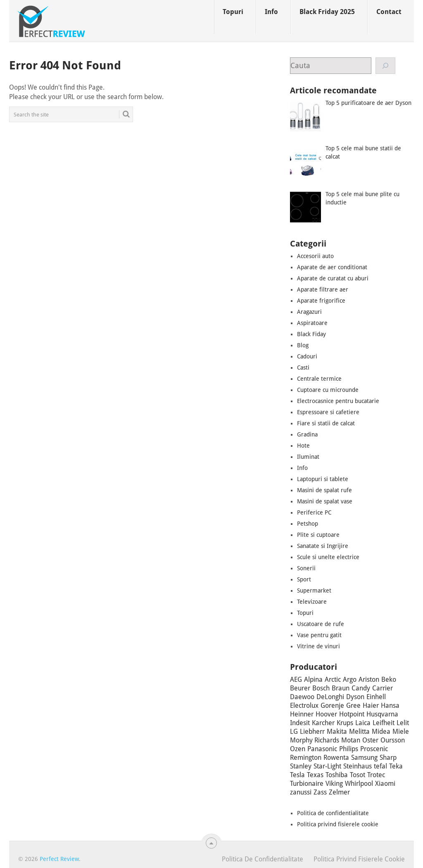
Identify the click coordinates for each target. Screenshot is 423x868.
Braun (341, 688)
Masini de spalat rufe (324, 490)
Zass (320, 792)
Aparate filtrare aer (323, 289)
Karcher (323, 723)
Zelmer (339, 792)
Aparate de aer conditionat (332, 267)
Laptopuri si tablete (323, 479)
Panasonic (322, 749)
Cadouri (307, 356)
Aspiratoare (312, 323)
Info (271, 12)
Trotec (376, 775)
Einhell (376, 697)
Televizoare (312, 602)
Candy (361, 688)
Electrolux (304, 706)
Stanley (301, 766)
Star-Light (327, 766)
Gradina (307, 434)
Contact (389, 12)
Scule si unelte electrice (328, 557)
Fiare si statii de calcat (326, 423)
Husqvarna (382, 714)
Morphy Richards (315, 740)
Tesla (297, 775)
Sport (304, 579)
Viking (334, 784)
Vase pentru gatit (319, 635)
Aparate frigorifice (321, 301)
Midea (381, 732)
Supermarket (314, 591)
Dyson (355, 697)
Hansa (390, 706)
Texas (315, 775)
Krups (345, 723)
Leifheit (384, 723)
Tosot (358, 775)
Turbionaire (307, 784)
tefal (380, 766)
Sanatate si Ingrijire (323, 546)
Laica (363, 723)
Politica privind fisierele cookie (338, 824)
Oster (370, 740)
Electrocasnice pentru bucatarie (338, 401)
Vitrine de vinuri (318, 646)
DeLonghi (330, 697)
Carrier (383, 688)
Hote (303, 446)
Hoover (326, 714)
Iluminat (308, 457)
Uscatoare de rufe (321, 624)
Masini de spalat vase (325, 501)
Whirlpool (359, 784)
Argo (350, 679)
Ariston (369, 679)
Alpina (313, 679)
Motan (351, 740)
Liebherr (312, 732)
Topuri (233, 12)
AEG (296, 679)
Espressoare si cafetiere (328, 412)
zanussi (301, 792)
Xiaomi (385, 784)
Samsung (364, 758)
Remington (306, 758)
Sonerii (306, 568)
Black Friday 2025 (327, 12)
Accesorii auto (315, 256)
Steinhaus (358, 766)
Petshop (308, 524)
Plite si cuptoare (318, 535)
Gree (353, 706)
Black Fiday (311, 334)
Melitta (359, 732)
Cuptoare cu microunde (328, 390)
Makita (337, 732)
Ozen (298, 749)
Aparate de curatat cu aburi (333, 278)
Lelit (403, 723)
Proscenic (374, 749)
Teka (396, 766)
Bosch (321, 688)
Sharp (388, 758)
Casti (303, 368)
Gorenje (332, 706)
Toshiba (337, 775)
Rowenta (336, 758)
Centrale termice (319, 379)
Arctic (333, 679)
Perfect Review (59, 859)
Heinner (302, 714)
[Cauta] (386, 66)
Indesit (300, 723)
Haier (371, 706)
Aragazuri (309, 312)
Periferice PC (314, 512)
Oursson (393, 740)
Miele (401, 732)
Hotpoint (352, 714)
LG (294, 732)
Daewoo (302, 697)
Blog (303, 345)
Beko (389, 679)
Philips (349, 749)
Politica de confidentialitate (333, 813)
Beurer (300, 688)
